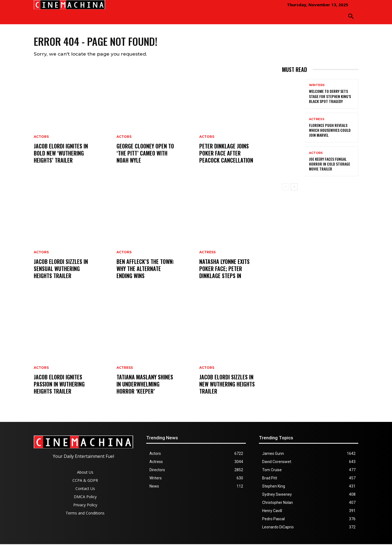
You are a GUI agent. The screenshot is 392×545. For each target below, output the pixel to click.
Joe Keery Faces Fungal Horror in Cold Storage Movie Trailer (330, 165)
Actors (41, 138)
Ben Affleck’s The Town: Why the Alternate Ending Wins (145, 269)
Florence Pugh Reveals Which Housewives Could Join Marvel (330, 131)
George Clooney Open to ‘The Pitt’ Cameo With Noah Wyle (145, 154)
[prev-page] (285, 188)
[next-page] (294, 188)
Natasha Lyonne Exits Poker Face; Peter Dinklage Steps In (224, 269)
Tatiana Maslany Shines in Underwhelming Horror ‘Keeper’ (145, 385)
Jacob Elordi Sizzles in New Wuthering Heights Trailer (227, 385)
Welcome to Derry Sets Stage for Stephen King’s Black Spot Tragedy (330, 97)
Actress (125, 369)
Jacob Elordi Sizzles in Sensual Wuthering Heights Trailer (61, 269)
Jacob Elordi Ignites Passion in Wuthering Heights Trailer (59, 385)
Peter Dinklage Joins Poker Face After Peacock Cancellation (226, 154)
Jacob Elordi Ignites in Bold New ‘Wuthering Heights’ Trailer (61, 154)
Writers (317, 86)
